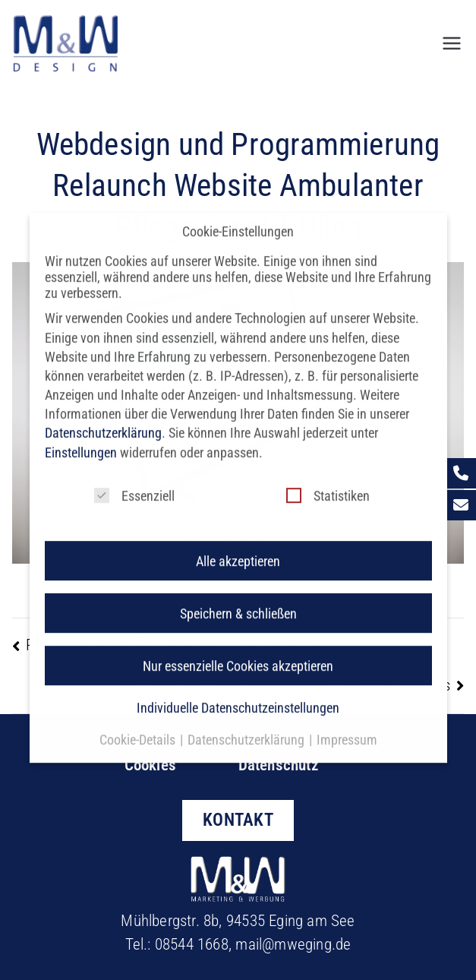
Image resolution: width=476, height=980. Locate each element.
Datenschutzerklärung (103, 422)
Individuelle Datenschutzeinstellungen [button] (238, 697)
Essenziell (134, 484)
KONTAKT (238, 820)
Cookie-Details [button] (139, 729)
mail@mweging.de (293, 944)
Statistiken (328, 484)
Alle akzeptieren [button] (238, 550)
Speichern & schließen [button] (238, 602)
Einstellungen (81, 441)
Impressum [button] (347, 729)
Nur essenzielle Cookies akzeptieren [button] (238, 654)
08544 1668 (192, 944)
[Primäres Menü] (452, 43)
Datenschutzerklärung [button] (247, 729)
